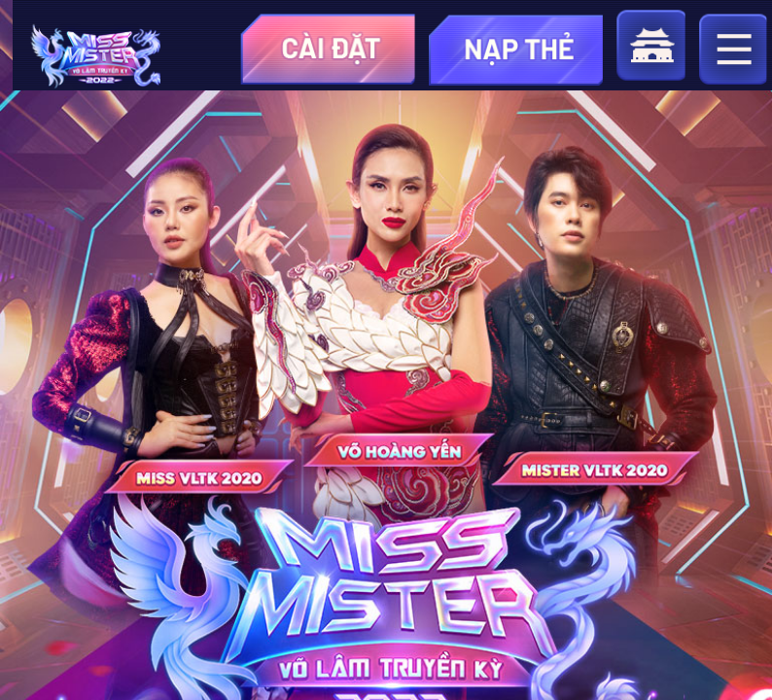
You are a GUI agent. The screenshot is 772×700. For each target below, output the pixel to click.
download (328, 48)
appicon (96, 57)
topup (516, 49)
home (651, 45)
